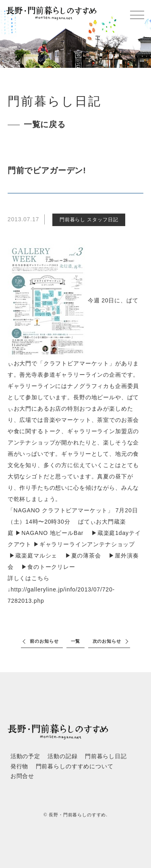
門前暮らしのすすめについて (75, 766)
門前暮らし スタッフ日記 (89, 220)
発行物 (20, 766)
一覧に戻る (45, 124)
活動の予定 (25, 756)
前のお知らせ (44, 641)
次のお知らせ (107, 641)
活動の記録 (62, 756)
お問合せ (22, 776)
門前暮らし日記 (106, 756)
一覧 (76, 641)
